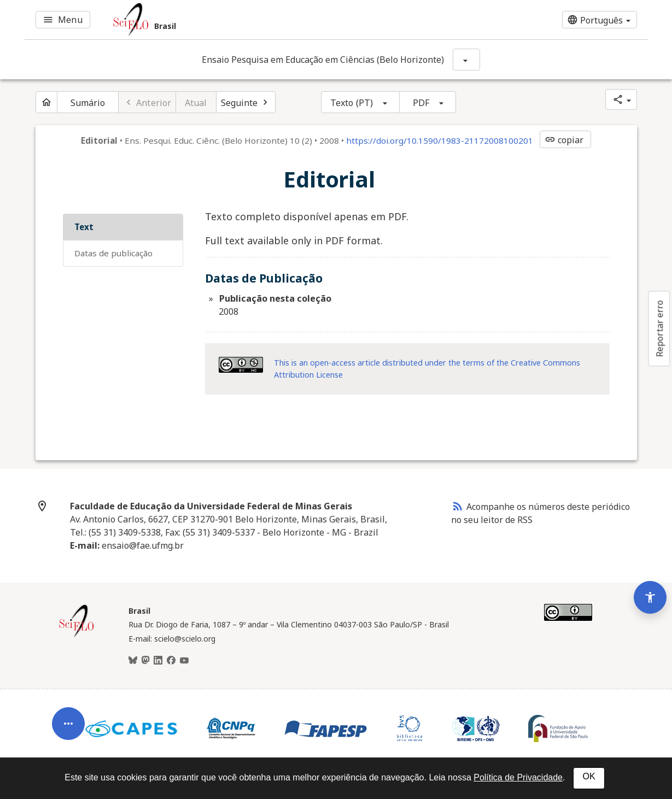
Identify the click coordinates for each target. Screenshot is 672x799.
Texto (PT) (352, 103)
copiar (564, 140)
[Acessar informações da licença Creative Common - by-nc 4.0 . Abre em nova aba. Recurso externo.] (241, 365)
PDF (421, 103)
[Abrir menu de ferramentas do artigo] (68, 726)
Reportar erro (659, 328)
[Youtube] (184, 661)
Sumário (88, 103)
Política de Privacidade (518, 777)
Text (84, 227)
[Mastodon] (145, 661)
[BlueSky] (133, 661)
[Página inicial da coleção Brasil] (77, 636)
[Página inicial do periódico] (46, 102)
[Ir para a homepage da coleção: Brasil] (232, 20)
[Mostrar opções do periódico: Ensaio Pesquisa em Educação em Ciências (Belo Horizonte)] (466, 60)
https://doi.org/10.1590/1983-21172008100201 (440, 140)
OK (589, 776)
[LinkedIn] (158, 661)
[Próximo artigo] (246, 102)
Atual (196, 103)
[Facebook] (171, 661)
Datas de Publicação (113, 253)
